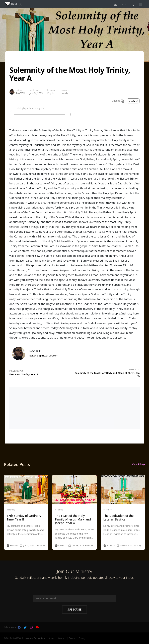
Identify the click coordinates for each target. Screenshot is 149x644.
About (51, 638)
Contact (62, 638)
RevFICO (20, 93)
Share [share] (133, 101)
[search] (131, 4)
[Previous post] (42, 372)
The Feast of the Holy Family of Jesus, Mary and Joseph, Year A (73, 519)
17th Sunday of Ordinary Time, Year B (24, 517)
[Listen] (114, 4)
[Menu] (140, 4)
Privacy (82, 638)
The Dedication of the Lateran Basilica (119, 517)
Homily (64, 93)
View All (139, 464)
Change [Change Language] (118, 101)
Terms (72, 638)
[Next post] (107, 372)
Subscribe (74, 610)
